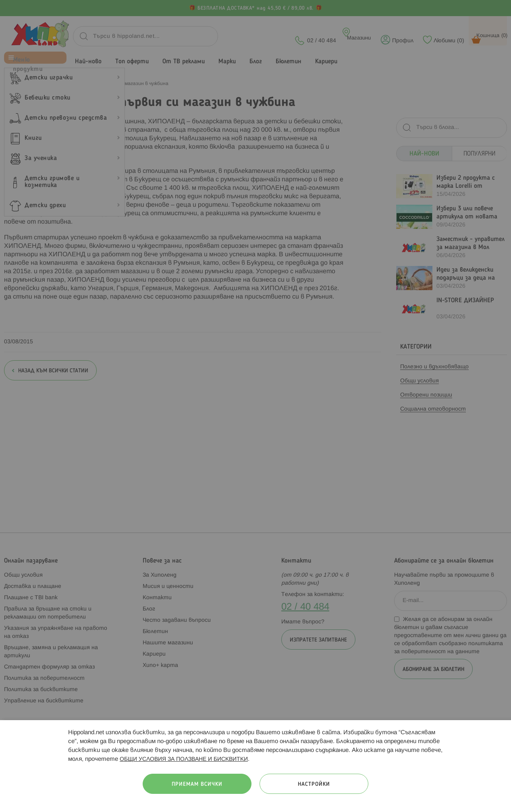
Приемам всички (197, 784)
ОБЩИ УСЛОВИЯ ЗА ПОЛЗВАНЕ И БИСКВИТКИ (184, 759)
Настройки (314, 784)
